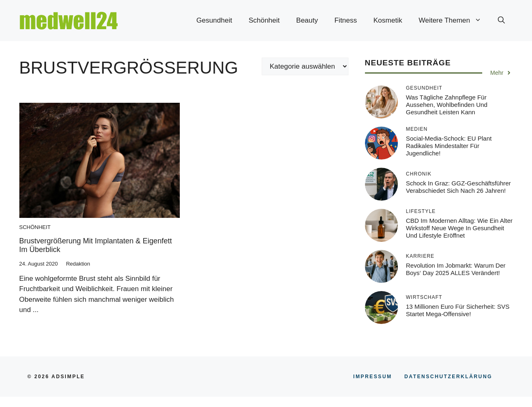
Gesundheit (214, 20)
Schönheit (264, 20)
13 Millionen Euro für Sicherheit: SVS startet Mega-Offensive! (458, 310)
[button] (501, 21)
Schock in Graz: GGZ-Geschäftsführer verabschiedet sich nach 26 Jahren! (459, 187)
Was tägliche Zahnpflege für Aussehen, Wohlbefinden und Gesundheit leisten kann (447, 105)
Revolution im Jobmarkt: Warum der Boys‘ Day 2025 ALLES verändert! (456, 269)
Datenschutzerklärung (448, 377)
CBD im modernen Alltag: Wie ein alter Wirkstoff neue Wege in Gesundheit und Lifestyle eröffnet (459, 228)
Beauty (307, 20)
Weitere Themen (454, 21)
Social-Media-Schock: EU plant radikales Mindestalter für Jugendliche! (449, 146)
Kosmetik (388, 20)
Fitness (346, 20)
